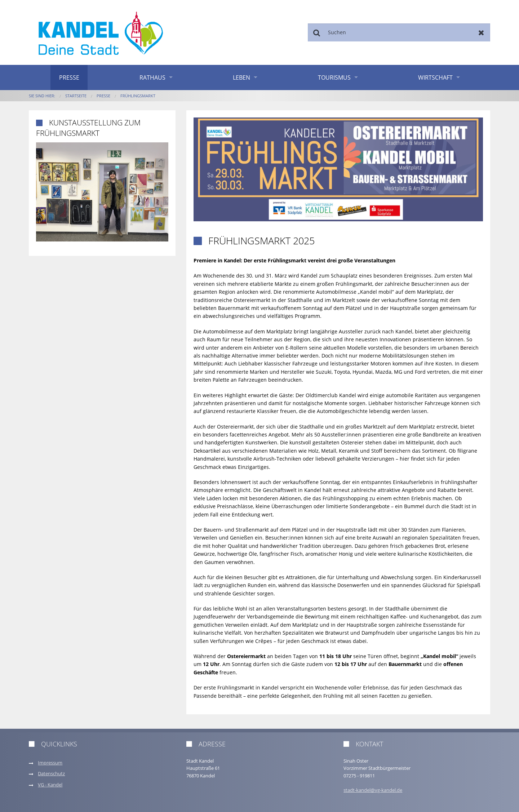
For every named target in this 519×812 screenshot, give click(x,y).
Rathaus (152, 77)
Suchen (317, 32)
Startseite (76, 96)
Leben (241, 77)
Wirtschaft (435, 77)
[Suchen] (399, 32)
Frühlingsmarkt (138, 96)
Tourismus (334, 77)
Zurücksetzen (481, 32)
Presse (69, 77)
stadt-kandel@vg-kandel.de (373, 790)
